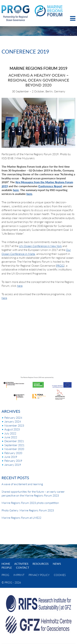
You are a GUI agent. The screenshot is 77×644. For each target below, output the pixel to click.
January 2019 (13, 465)
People (7, 567)
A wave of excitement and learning (22, 484)
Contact (23, 567)
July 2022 (10, 433)
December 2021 (14, 441)
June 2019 (11, 457)
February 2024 (13, 418)
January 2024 (13, 421)
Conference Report (50, 186)
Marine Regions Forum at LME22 (21, 518)
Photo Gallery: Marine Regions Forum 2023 (28, 510)
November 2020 (14, 449)
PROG (60, 265)
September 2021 (14, 445)
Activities (21, 564)
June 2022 (11, 437)
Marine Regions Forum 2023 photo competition (30, 503)
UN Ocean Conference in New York (40, 246)
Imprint (19, 575)
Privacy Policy (39, 575)
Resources (41, 564)
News (57, 564)
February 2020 (13, 453)
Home (6, 564)
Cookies (60, 575)
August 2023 (12, 429)
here (16, 190)
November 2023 (14, 425)
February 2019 (13, 461)
